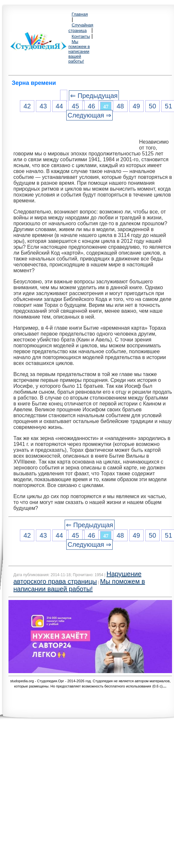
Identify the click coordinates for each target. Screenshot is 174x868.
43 (43, 106)
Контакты (81, 36)
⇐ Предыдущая (94, 96)
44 (59, 106)
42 (27, 106)
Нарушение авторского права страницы (77, 578)
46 (91, 106)
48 (120, 106)
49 (136, 106)
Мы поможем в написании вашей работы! (79, 51)
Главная (79, 14)
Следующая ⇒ (89, 115)
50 (152, 106)
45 (75, 106)
